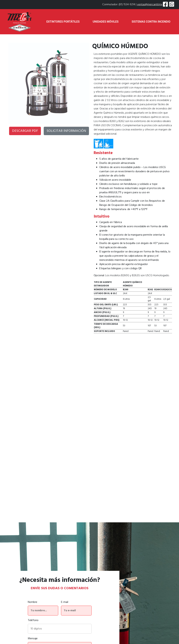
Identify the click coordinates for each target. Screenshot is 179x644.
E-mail (65, 602)
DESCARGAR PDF (25, 131)
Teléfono (33, 620)
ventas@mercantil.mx (150, 5)
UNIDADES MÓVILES (106, 22)
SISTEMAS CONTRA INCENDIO (151, 22)
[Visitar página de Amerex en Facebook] (165, 5)
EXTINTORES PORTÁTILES (63, 22)
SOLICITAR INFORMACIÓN (66, 131)
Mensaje (33, 639)
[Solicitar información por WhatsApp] (172, 5)
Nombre (33, 602)
